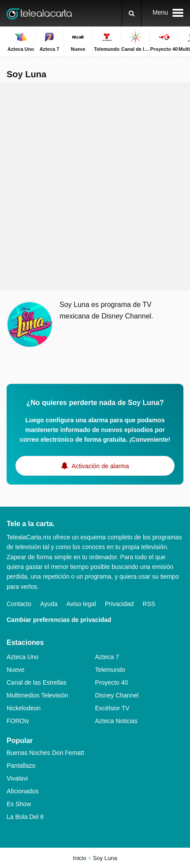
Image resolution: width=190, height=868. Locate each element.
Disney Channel (117, 695)
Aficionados (22, 791)
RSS (149, 604)
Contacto (19, 604)
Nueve (15, 670)
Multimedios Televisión (37, 695)
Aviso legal (81, 604)
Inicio (79, 858)
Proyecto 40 (112, 682)
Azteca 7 (107, 657)
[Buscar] (132, 13)
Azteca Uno (22, 657)
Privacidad (119, 604)
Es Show (19, 804)
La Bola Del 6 (25, 817)
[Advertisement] (95, 186)
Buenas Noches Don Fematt (45, 753)
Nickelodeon (24, 708)
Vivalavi (17, 778)
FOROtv (18, 721)
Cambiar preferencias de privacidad (59, 620)
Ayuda (49, 604)
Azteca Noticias (116, 721)
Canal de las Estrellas (36, 682)
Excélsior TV (112, 708)
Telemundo (110, 670)
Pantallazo (21, 766)
